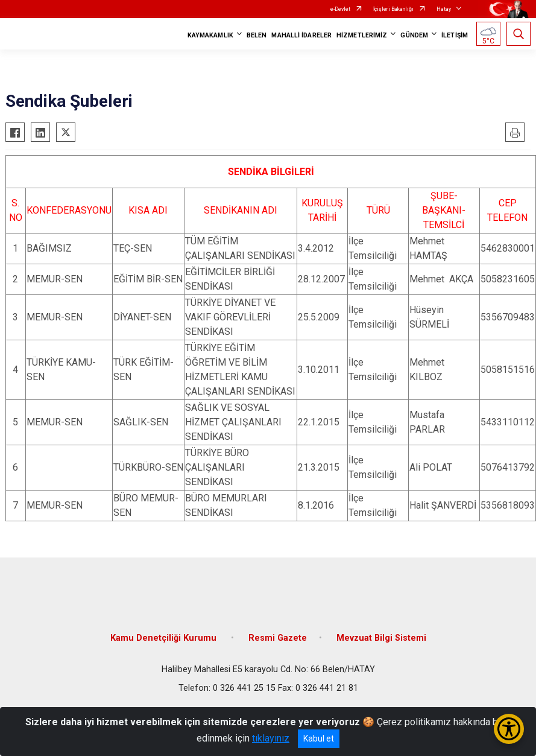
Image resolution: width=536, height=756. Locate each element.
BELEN (257, 35)
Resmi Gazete (278, 638)
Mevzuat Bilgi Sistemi (381, 638)
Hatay (444, 9)
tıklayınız (271, 738)
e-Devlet (340, 9)
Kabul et (319, 739)
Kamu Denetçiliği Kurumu (165, 638)
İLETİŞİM (455, 35)
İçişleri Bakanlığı (393, 9)
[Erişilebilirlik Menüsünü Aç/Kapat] (509, 729)
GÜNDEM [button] (414, 35)
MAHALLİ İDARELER (301, 35)
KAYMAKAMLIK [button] (210, 35)
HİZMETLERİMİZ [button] (362, 35)
